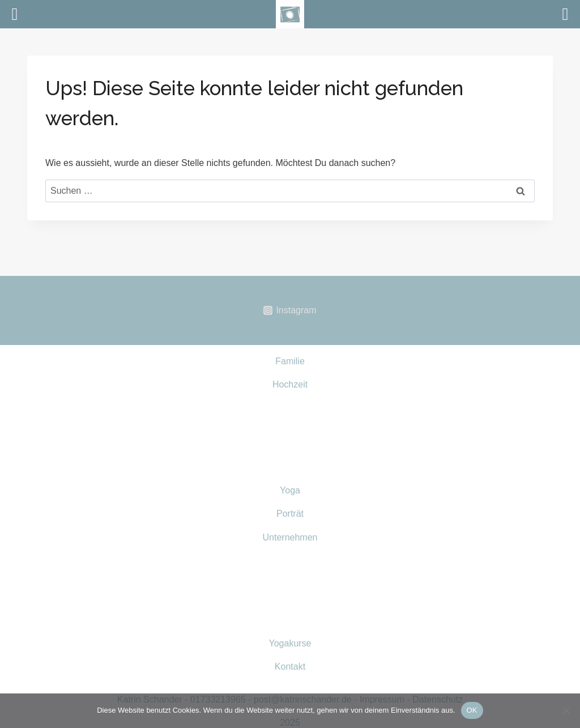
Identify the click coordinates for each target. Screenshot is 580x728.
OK (472, 710)
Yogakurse (290, 643)
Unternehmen (290, 537)
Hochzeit (290, 384)
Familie (290, 361)
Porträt (290, 514)
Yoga (290, 490)
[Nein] (566, 710)
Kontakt (290, 667)
